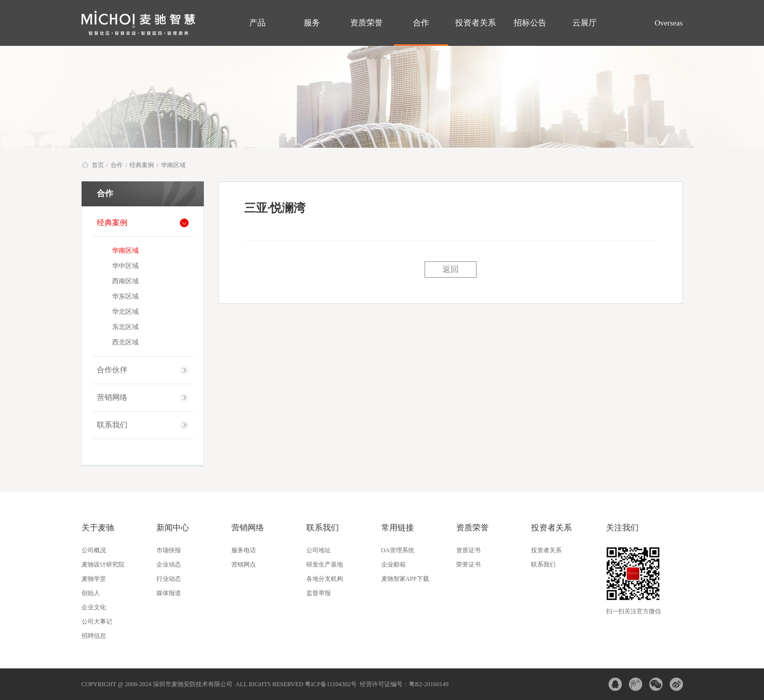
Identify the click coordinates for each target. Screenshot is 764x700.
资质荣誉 (366, 23)
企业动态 (169, 564)
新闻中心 (173, 528)
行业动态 (169, 579)
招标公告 (530, 23)
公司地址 (319, 550)
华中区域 (125, 266)
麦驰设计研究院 (103, 564)
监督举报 (319, 593)
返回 (451, 269)
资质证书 (468, 550)
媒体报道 (169, 593)
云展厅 (585, 23)
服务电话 (244, 550)
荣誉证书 (468, 564)
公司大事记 (97, 622)
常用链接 (398, 528)
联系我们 (112, 425)
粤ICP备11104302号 (331, 684)
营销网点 (244, 564)
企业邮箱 (393, 564)
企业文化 (94, 607)
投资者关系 (476, 23)
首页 (98, 165)
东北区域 (125, 327)
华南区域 (173, 165)
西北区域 (125, 342)
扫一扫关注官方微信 (634, 611)
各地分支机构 (325, 579)
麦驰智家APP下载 (405, 579)
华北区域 (125, 312)
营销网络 (112, 397)
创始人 (91, 593)
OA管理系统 (398, 550)
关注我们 (622, 528)
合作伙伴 (112, 370)
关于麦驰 (98, 528)
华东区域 (125, 296)
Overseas (668, 23)
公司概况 (94, 550)
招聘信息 (94, 636)
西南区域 (125, 281)
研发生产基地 (325, 564)
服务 (312, 23)
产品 (257, 23)
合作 (421, 23)
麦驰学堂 (94, 579)
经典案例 (142, 165)
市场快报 (169, 550)
